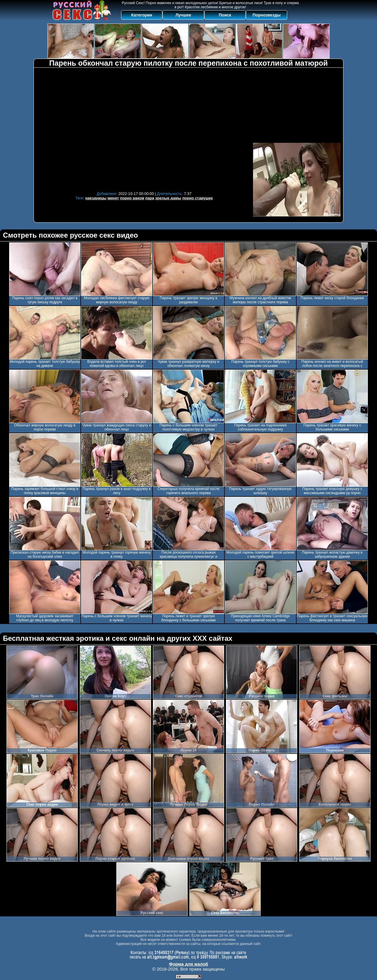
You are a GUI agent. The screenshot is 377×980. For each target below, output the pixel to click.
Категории (142, 15)
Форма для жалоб (188, 964)
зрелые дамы (168, 198)
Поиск (225, 15)
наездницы (96, 198)
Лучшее (183, 15)
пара (150, 198)
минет (113, 198)
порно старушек (198, 198)
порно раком (132, 198)
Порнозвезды (267, 15)
